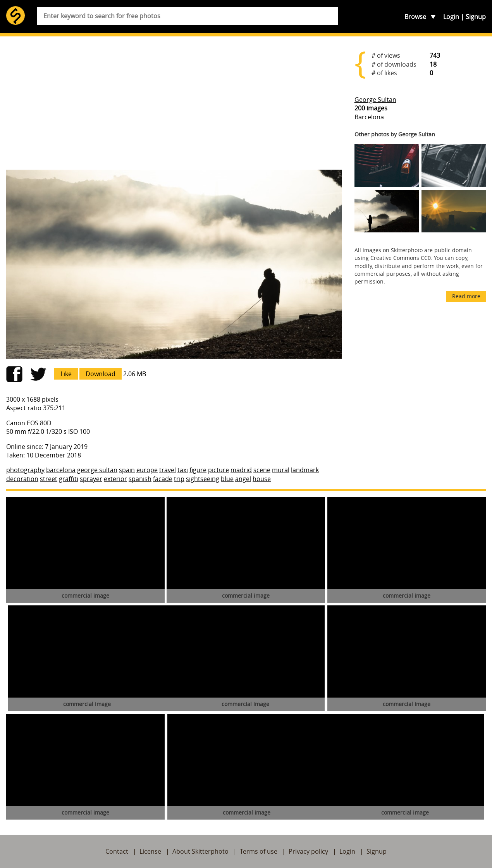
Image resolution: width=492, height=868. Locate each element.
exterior (115, 479)
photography (25, 470)
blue (227, 479)
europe (147, 470)
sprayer (91, 479)
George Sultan (375, 100)
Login (451, 17)
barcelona (61, 470)
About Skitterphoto (200, 851)
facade (163, 479)
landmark (305, 470)
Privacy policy (308, 851)
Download (101, 374)
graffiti (69, 479)
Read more (466, 296)
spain (127, 470)
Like (66, 374)
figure (198, 470)
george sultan (97, 470)
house (262, 479)
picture (218, 470)
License (150, 851)
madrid (241, 470)
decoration (22, 479)
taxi (183, 470)
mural (281, 470)
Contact (117, 851)
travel (168, 470)
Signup (476, 17)
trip (179, 479)
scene (262, 470)
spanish (140, 479)
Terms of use (259, 851)
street (49, 479)
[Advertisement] (174, 103)
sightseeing (203, 479)
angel (243, 479)
